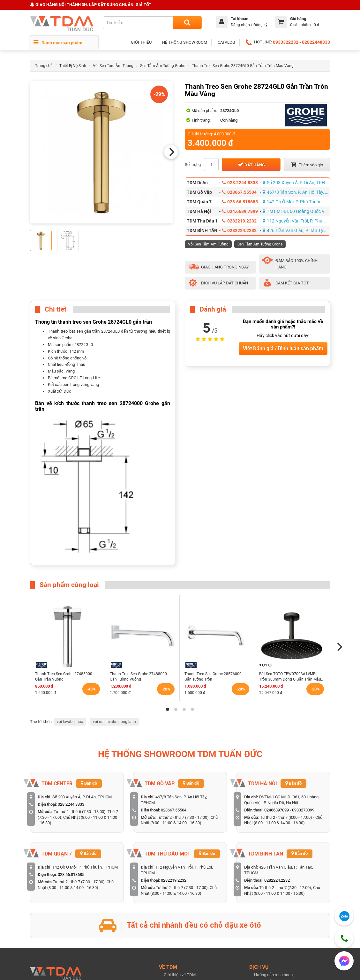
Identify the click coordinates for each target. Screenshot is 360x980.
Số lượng (193, 165)
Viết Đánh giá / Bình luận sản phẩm (283, 348)
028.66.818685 (240, 202)
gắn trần (92, 331)
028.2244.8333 (240, 183)
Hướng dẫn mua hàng (273, 975)
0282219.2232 (239, 221)
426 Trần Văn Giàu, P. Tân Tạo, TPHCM (296, 230)
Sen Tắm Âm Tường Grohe (163, 66)
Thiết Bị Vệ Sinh (73, 66)
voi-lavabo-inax (70, 722)
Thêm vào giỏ (307, 164)
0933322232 (286, 42)
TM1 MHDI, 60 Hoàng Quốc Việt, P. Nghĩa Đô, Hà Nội (296, 211)
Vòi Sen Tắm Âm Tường (113, 66)
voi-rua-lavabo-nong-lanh (114, 722)
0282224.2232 (239, 230)
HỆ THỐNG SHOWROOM (185, 42)
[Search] (187, 23)
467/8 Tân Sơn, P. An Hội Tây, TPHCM (296, 192)
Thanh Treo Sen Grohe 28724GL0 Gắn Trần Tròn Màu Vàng (243, 66)
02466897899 (277, 810)
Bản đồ (89, 783)
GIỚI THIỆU (141, 42)
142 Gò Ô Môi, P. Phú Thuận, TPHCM (296, 202)
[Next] (171, 152)
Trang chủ (44, 66)
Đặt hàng (251, 164)
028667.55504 (239, 192)
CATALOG (226, 42)
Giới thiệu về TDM (180, 975)
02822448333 (316, 42)
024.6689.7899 (240, 211)
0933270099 (303, 810)
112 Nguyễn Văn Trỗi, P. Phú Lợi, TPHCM (296, 221)
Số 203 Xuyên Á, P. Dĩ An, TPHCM (296, 183)
